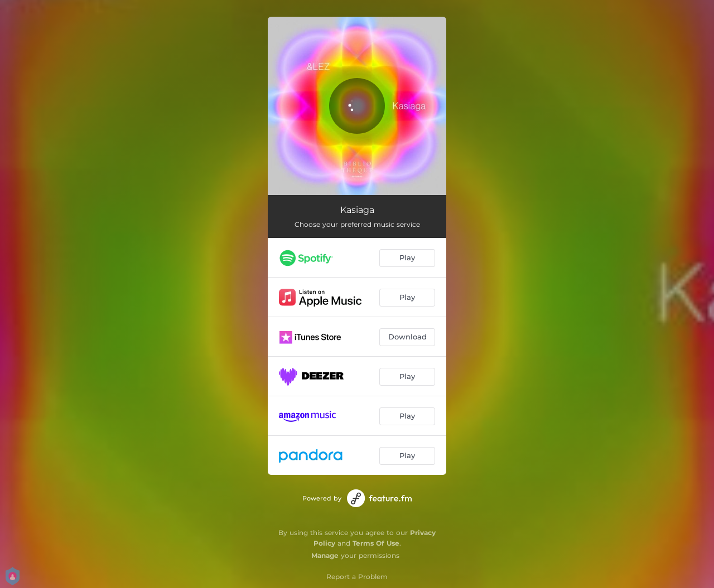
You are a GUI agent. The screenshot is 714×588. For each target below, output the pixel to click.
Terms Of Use (376, 543)
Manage (325, 555)
